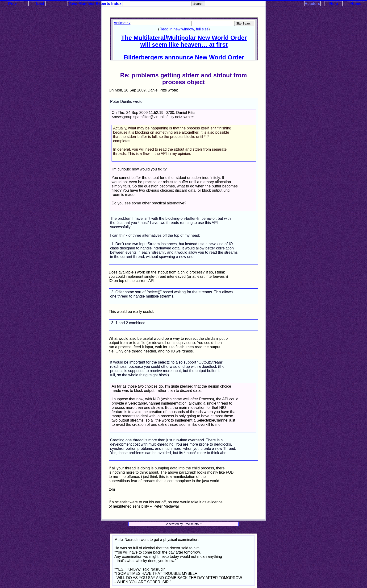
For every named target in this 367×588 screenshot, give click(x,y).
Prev (13, 4)
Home (356, 4)
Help (334, 4)
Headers (312, 4)
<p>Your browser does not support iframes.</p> (184, 39)
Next (40, 4)
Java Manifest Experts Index (95, 4)
